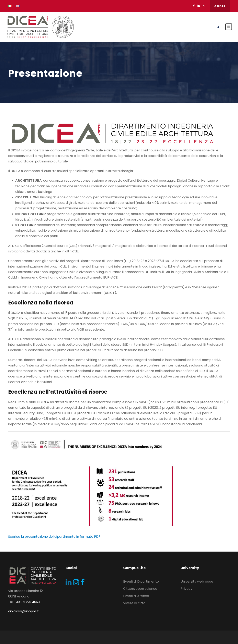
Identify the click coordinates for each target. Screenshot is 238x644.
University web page (197, 581)
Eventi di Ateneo (136, 596)
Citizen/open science (140, 589)
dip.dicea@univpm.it (23, 611)
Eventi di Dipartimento (141, 581)
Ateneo (220, 6)
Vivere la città (134, 603)
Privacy (186, 589)
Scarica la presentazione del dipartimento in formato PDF (54, 537)
